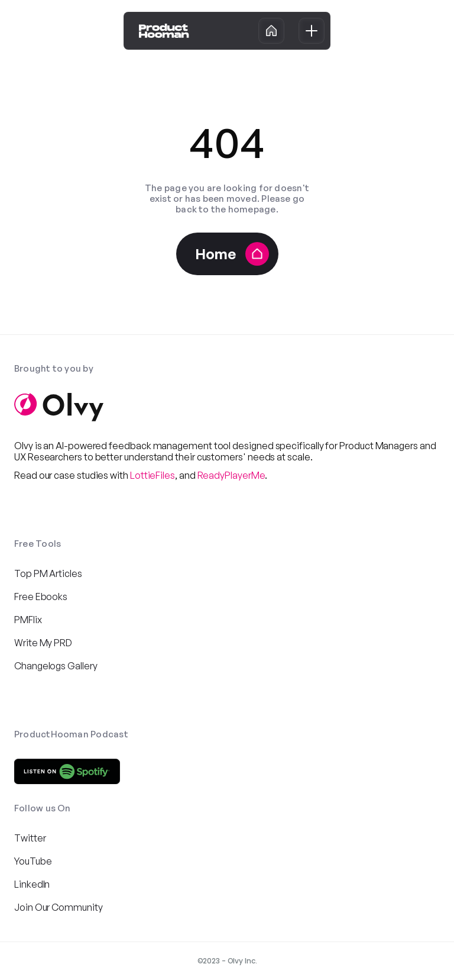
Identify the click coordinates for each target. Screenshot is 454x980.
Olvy (24, 446)
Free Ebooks (41, 597)
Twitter (30, 838)
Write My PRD (43, 643)
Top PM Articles (48, 573)
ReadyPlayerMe (231, 475)
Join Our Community (59, 907)
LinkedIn (32, 884)
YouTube (33, 861)
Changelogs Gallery (56, 666)
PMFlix (28, 620)
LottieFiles (153, 475)
